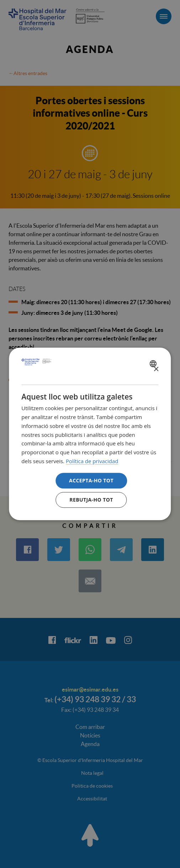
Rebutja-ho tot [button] (91, 500)
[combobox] (154, 364)
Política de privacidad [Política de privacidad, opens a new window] (92, 461)
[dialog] (90, 434)
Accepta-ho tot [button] (91, 480)
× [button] (156, 369)
